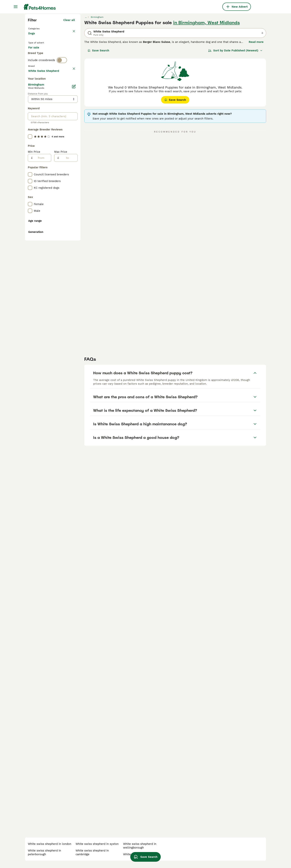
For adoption (59, 121)
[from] (42, 325)
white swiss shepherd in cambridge (92, 852)
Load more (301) (64, 237)
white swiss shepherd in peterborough (44, 852)
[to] (68, 325)
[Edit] (74, 253)
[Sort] (235, 117)
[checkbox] (30, 169)
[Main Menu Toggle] (16, 7)
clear (72, 152)
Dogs (32, 104)
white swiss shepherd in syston (97, 844)
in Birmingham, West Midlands (206, 89)
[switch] (62, 144)
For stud (37, 130)
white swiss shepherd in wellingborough (140, 846)
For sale (37, 121)
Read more (256, 109)
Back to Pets (38, 95)
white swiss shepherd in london (50, 844)
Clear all (69, 87)
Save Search (98, 117)
